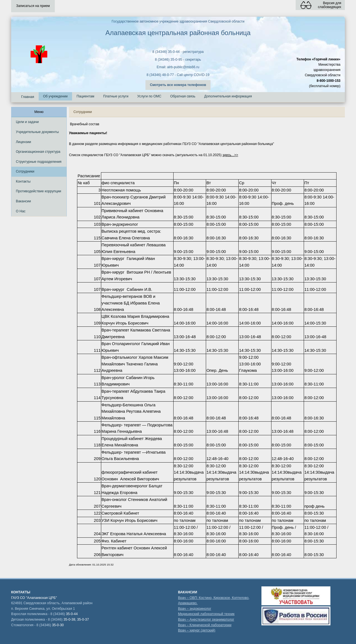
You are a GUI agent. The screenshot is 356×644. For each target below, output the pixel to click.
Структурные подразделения (39, 162)
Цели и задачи (27, 122)
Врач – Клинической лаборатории (205, 625)
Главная (28, 97)
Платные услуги (116, 96)
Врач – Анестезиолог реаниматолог (206, 620)
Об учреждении (55, 96)
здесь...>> (230, 155)
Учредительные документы (37, 132)
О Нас (21, 211)
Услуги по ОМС (149, 96)
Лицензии (24, 142)
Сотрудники (25, 171)
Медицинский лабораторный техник (206, 614)
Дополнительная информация (228, 96)
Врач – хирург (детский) (197, 630)
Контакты (23, 181)
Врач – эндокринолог (195, 609)
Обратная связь (183, 96)
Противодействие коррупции (39, 191)
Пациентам (85, 96)
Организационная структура (38, 152)
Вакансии (23, 201)
